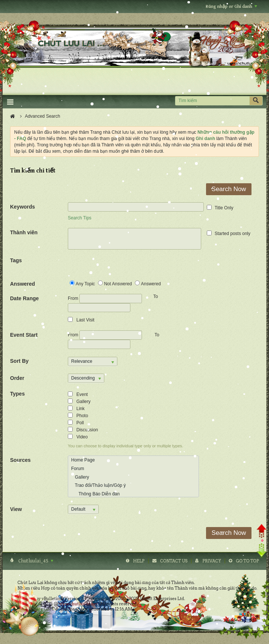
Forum (78, 469)
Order (17, 378)
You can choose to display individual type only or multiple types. (126, 446)
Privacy (212, 561)
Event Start (24, 335)
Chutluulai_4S (35, 561)
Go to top (247, 561)
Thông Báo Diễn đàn (95, 494)
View (16, 509)
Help (139, 561)
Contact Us (174, 561)
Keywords (23, 207)
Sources (20, 460)
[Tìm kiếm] (212, 101)
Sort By (19, 361)
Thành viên (24, 232)
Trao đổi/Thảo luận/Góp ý (98, 485)
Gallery (80, 477)
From (105, 299)
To (157, 335)
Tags (16, 260)
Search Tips (80, 218)
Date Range (24, 298)
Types (17, 394)
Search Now (229, 189)
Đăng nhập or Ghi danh (231, 7)
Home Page (83, 460)
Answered (23, 284)
